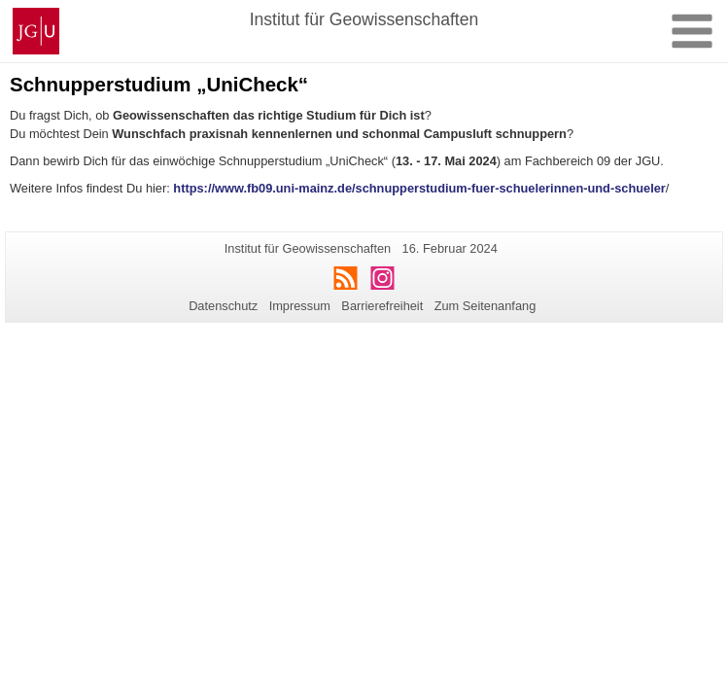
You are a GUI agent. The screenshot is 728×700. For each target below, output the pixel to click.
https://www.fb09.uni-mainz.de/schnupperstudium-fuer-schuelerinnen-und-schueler (419, 188)
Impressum (300, 306)
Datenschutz (223, 306)
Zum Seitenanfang (485, 306)
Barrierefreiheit (382, 306)
